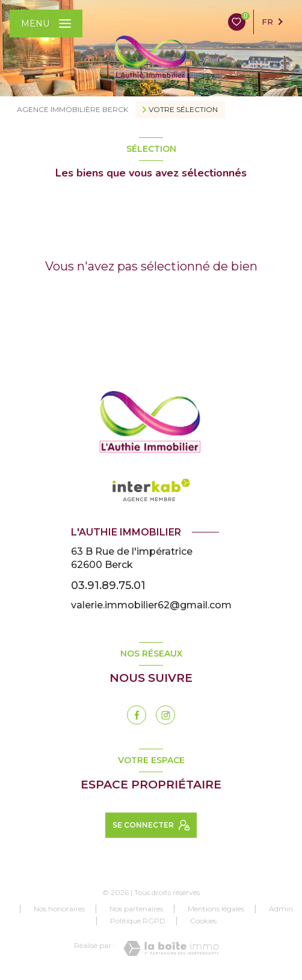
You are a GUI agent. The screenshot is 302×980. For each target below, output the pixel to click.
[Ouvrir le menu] (46, 23)
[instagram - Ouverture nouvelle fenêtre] (165, 715)
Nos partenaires (136, 909)
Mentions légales (216, 909)
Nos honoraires (59, 909)
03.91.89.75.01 (108, 585)
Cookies (203, 921)
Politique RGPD (138, 921)
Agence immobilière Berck (72, 109)
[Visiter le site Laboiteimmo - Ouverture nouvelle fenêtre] (171, 948)
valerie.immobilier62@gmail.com (151, 605)
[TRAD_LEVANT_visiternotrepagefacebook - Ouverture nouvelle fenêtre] (137, 715)
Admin (281, 909)
